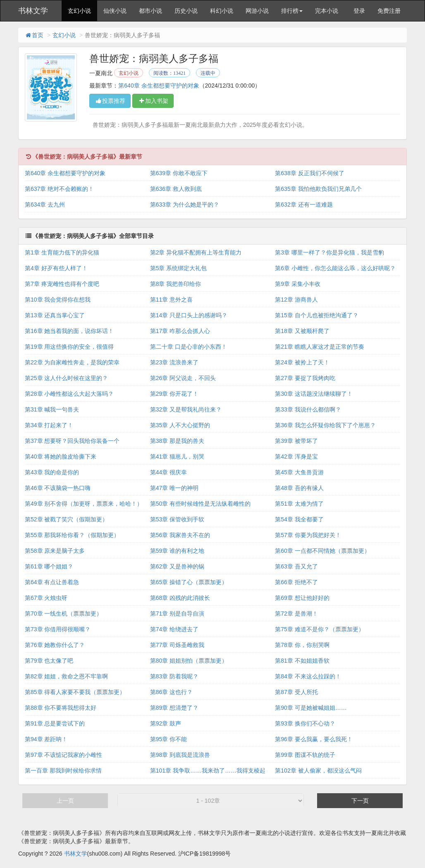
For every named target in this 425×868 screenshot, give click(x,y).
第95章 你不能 (168, 739)
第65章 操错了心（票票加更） (189, 582)
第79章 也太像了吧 (49, 661)
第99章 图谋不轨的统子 (305, 755)
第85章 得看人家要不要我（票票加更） (75, 692)
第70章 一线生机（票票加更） (63, 614)
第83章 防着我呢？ (174, 676)
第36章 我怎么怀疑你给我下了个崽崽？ (325, 425)
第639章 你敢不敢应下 (179, 173)
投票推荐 (110, 101)
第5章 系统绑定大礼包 (179, 268)
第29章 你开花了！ (174, 394)
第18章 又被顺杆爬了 (302, 331)
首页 (34, 35)
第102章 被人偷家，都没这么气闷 (318, 770)
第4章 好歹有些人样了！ (56, 268)
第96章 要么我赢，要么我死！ (314, 739)
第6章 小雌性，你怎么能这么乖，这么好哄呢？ (335, 268)
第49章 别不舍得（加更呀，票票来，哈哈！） (84, 504)
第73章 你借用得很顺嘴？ (58, 629)
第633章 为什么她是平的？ (185, 205)
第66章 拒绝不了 (296, 582)
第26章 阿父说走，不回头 (183, 378)
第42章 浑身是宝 (296, 457)
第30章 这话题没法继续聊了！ (314, 394)
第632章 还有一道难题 (304, 205)
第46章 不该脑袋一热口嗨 (58, 488)
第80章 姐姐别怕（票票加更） (189, 661)
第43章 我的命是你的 (52, 472)
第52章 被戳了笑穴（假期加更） (66, 519)
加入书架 (153, 101)
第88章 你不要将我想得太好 (61, 708)
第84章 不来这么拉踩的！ (308, 676)
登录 (359, 11)
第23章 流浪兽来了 (174, 362)
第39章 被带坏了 (296, 441)
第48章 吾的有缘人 (299, 488)
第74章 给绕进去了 (174, 629)
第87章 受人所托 (296, 692)
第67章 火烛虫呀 (46, 598)
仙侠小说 (115, 11)
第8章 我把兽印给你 (176, 284)
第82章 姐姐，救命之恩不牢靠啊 (66, 676)
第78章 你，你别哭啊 (302, 645)
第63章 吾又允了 (296, 566)
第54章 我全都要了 (299, 519)
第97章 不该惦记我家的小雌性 (63, 755)
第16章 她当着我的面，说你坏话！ (69, 331)
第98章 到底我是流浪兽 (180, 755)
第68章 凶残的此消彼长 (180, 598)
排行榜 (292, 11)
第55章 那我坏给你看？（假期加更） (72, 535)
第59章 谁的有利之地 (177, 551)
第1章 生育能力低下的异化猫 (62, 252)
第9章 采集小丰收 (298, 284)
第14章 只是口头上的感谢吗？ (189, 315)
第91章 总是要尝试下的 (55, 723)
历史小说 (186, 11)
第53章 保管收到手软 (177, 519)
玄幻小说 (79, 11)
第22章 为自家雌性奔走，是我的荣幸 (72, 362)
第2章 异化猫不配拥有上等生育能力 (196, 252)
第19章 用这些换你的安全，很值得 (69, 347)
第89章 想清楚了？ (174, 708)
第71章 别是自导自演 (177, 614)
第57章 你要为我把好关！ (308, 535)
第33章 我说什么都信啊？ (308, 409)
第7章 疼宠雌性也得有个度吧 (62, 284)
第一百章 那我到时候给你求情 (63, 770)
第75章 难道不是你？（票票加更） (319, 629)
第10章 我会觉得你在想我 (58, 300)
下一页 (360, 801)
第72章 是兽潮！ (296, 614)
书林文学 (33, 11)
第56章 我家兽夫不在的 (180, 535)
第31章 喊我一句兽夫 (52, 409)
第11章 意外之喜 (171, 300)
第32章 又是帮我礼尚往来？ (186, 409)
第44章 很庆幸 (168, 472)
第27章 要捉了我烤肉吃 (305, 378)
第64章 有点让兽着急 (52, 582)
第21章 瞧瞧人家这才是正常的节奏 (319, 347)
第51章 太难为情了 (299, 504)
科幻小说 (222, 11)
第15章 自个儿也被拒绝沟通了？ (316, 315)
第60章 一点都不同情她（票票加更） (322, 551)
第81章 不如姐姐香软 (302, 661)
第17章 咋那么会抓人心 (180, 331)
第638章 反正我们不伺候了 (309, 173)
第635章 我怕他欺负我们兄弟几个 (318, 189)
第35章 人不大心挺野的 (180, 425)
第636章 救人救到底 (176, 189)
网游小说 (257, 11)
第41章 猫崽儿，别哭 (177, 457)
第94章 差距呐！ (46, 739)
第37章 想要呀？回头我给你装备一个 (72, 441)
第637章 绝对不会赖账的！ (59, 189)
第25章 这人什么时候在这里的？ (66, 378)
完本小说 (327, 11)
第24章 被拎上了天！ (302, 362)
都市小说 (150, 11)
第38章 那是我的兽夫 (177, 441)
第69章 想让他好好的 (302, 598)
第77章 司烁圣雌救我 (177, 645)
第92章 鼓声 (166, 723)
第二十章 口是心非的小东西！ (189, 347)
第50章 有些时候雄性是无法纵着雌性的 (200, 504)
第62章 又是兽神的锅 (177, 566)
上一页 (65, 801)
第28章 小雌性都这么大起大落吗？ (69, 394)
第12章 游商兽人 (296, 300)
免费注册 (389, 11)
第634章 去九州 (45, 205)
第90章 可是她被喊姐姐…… (311, 708)
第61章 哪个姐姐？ (49, 566)
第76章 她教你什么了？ (55, 645)
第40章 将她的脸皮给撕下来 (61, 457)
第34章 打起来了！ (49, 425)
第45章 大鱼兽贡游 (299, 472)
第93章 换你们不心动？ (305, 723)
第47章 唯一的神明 (174, 488)
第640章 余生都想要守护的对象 (159, 86)
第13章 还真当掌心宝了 (55, 315)
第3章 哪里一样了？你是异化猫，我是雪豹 (329, 252)
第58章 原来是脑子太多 (55, 551)
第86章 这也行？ (171, 692)
